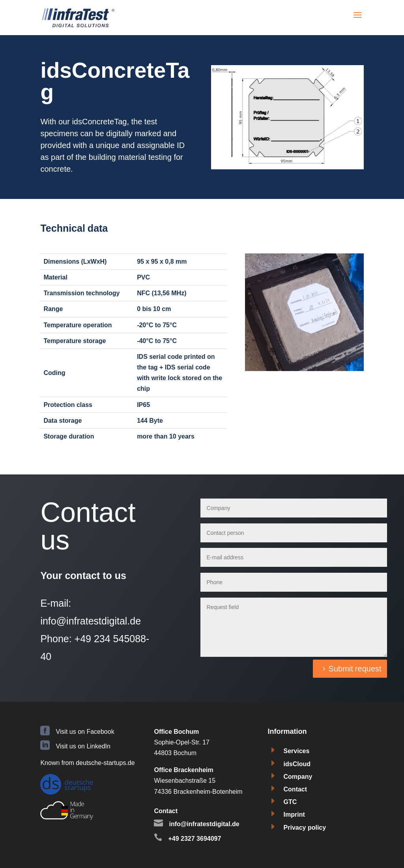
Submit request (355, 669)
